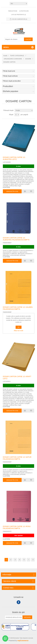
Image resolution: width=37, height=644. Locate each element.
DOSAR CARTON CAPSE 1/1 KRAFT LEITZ (17, 378)
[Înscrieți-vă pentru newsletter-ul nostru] (14, 617)
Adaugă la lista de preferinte (31, 191)
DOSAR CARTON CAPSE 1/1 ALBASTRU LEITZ (14, 158)
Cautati (28, 39)
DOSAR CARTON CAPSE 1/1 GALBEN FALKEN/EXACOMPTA (18, 308)
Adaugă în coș (12, 191)
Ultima (33, 560)
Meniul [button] (6, 47)
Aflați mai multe (19, 331)
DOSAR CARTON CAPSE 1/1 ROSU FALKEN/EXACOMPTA (17, 527)
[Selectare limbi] (18, 4)
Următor (28, 560)
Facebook (19, 602)
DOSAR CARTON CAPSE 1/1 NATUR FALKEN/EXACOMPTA (17, 458)
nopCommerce (23, 641)
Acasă (5, 56)
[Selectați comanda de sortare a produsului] (24, 110)
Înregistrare (13, 11)
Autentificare (24, 11)
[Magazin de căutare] (14, 39)
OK (18, 327)
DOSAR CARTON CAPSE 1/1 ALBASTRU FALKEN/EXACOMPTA (16, 239)
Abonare (27, 617)
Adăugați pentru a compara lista (25, 191)
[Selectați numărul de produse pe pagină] (17, 115)
